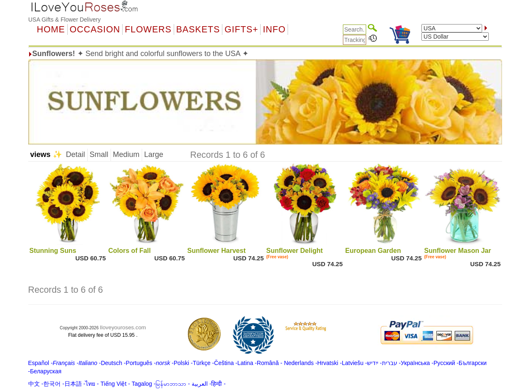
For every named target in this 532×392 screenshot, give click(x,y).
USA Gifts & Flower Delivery (64, 20)
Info (274, 29)
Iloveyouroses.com (123, 327)
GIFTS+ (241, 29)
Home (51, 29)
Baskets (198, 29)
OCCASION (95, 29)
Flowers (148, 29)
